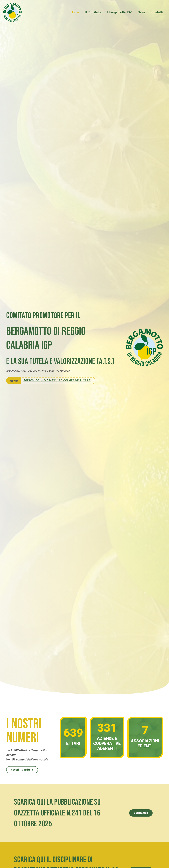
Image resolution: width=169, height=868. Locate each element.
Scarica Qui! (141, 813)
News (142, 12)
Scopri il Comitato (22, 770)
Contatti (157, 12)
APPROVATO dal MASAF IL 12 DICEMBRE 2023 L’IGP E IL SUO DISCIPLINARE (58, 380)
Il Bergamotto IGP (119, 12)
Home (75, 12)
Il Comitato (93, 12)
